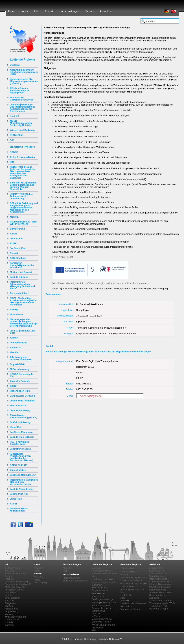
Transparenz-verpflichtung (12, 610)
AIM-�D (15, 310)
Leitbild (9, 595)
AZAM (13, 234)
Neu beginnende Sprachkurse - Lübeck (161, 591)
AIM (12, 140)
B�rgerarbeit (17, 229)
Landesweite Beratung (22, 396)
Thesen (9, 606)
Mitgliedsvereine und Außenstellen (16, 618)
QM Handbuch (13, 598)
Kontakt (9, 622)
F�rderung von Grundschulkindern (21, 358)
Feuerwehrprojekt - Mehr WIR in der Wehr (24, 223)
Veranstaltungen (70, 11)
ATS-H (13, 504)
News (25, 11)
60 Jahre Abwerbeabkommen (16, 572)
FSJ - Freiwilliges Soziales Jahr (19, 443)
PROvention (17, 135)
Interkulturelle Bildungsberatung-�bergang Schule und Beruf (22, 285)
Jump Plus (16, 499)
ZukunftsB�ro (18, 470)
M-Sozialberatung (20, 369)
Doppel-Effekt (18, 364)
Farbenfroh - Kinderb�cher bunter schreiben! (22, 265)
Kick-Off (15, 116)
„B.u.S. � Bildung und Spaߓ (22, 332)
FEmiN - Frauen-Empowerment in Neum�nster (19, 90)
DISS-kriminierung (20, 422)
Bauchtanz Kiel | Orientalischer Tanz (159, 572)
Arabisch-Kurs (157, 568)
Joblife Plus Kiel (19, 494)
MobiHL (14, 217)
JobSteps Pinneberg (21, 432)
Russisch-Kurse (158, 595)
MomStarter (16, 314)
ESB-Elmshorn (18, 258)
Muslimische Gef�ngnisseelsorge (22, 99)
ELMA (13, 243)
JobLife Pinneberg (20, 410)
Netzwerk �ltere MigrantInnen (19, 510)
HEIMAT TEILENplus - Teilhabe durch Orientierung (22, 196)
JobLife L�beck (19, 277)
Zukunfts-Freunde (20, 381)
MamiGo (15, 352)
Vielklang (15, 65)
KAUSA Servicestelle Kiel (22, 375)
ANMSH (14, 338)
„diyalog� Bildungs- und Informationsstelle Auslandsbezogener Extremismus (22, 108)
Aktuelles (39, 568)
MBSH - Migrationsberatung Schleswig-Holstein (21, 123)
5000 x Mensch (18, 406)
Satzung (9, 601)
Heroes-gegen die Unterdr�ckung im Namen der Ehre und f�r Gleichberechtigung (24, 323)
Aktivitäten (106, 11)
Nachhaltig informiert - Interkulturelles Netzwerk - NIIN (24, 72)
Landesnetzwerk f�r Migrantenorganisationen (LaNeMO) (24, 81)
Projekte (50, 11)
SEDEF (14, 152)
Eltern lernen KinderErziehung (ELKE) (24, 416)
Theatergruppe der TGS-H (163, 603)
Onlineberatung (19, 343)
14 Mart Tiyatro (13, 568)
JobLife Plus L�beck (22, 437)
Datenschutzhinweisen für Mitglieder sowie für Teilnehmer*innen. (18, 587)
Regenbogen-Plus (20, 391)
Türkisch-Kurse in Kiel (161, 601)
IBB (12, 162)
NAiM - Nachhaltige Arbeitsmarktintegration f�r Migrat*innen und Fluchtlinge (23, 301)
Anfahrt (9, 576)
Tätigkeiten (11, 603)
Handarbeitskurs (158, 576)
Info (36, 11)
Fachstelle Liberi (19, 293)
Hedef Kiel (16, 427)
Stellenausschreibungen (75, 581)
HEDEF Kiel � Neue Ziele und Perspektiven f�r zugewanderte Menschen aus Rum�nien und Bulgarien (23, 172)
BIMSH (14, 386)
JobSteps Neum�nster (23, 475)
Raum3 (14, 253)
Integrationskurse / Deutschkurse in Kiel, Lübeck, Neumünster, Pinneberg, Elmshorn (160, 583)
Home (12, 11)
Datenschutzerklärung (16, 582)
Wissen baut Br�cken (22, 130)
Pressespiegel (41, 582)
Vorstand (10, 614)
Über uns (10, 579)
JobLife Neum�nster (22, 489)
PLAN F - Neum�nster (22, 157)
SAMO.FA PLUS (19, 465)
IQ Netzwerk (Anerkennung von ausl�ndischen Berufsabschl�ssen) (22, 457)
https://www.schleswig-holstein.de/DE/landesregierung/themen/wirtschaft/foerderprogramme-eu (102, 283)
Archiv (37, 571)
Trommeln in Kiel (158, 606)
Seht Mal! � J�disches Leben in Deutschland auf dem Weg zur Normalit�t (23, 186)
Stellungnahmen (71, 578)
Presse (89, 11)
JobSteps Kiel (18, 248)
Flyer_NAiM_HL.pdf (63, 257)
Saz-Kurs (154, 598)
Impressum (11, 592)
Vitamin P (15, 347)
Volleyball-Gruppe (159, 609)
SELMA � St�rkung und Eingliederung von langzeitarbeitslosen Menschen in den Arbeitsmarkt (24, 208)
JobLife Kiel (17, 238)
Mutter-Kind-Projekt (21, 272)
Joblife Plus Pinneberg (23, 401)
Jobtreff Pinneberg (20, 449)
